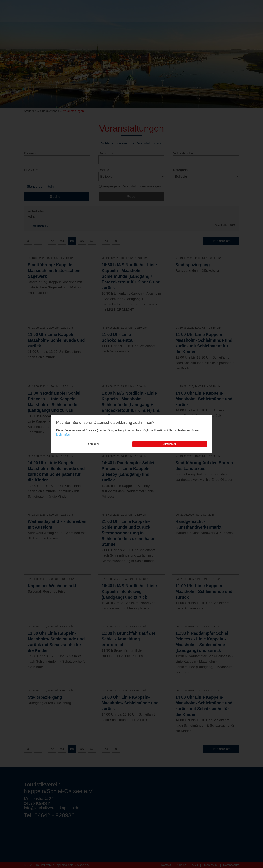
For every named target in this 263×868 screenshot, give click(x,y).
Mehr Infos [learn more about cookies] (63, 435)
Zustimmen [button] (170, 444)
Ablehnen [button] (94, 444)
